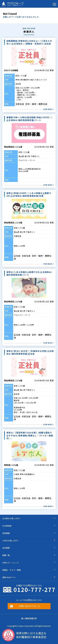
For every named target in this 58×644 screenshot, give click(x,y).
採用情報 (6, 533)
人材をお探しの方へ (11, 540)
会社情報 (6, 548)
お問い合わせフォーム (29, 606)
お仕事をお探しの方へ (11, 518)
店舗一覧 (6, 555)
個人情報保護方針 (29, 618)
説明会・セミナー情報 (11, 570)
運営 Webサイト (9, 577)
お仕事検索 (7, 526)
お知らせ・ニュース (10, 562)
